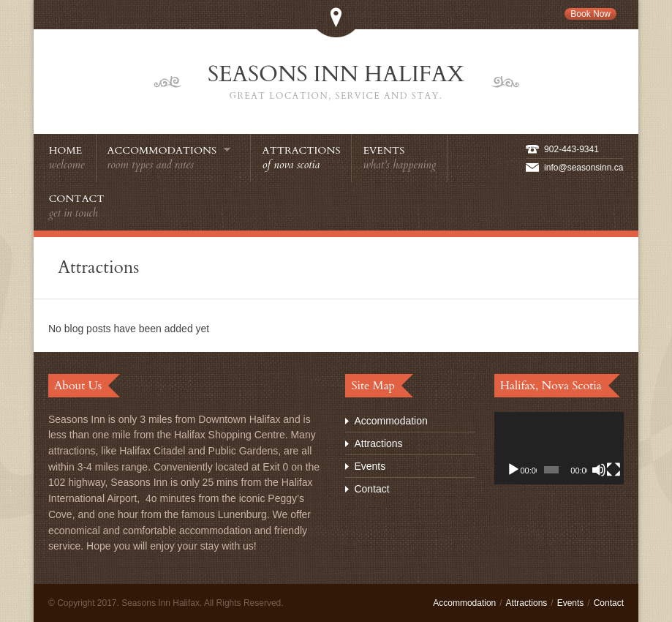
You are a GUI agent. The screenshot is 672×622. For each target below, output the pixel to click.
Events (370, 466)
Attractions (378, 443)
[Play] (513, 470)
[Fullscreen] (614, 470)
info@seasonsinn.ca (584, 168)
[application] (559, 449)
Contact (371, 489)
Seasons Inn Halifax (336, 82)
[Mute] (599, 470)
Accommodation (390, 421)
